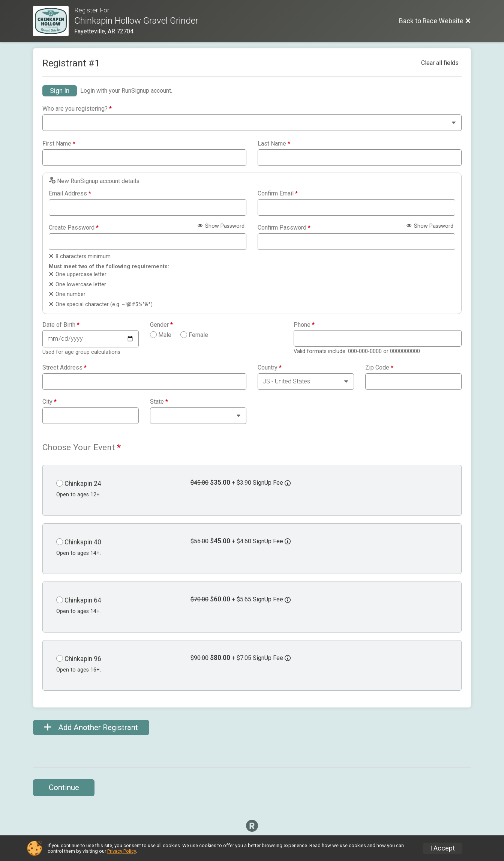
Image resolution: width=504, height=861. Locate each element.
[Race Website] (54, 21)
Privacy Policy (121, 851)
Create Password (74, 228)
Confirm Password (284, 228)
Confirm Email (278, 194)
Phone (304, 325)
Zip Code (379, 368)
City (49, 402)
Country (270, 368)
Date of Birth (61, 325)
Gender (161, 325)
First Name (59, 144)
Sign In (60, 91)
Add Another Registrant (91, 727)
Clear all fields (440, 63)
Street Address (64, 368)
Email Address (70, 194)
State (159, 402)
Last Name (274, 144)
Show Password (221, 226)
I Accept (442, 848)
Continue (64, 787)
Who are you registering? (77, 109)
